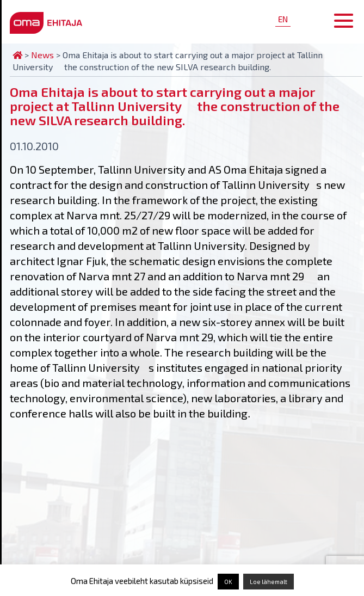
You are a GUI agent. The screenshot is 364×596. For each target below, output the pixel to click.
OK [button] (228, 582)
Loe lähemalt (269, 582)
